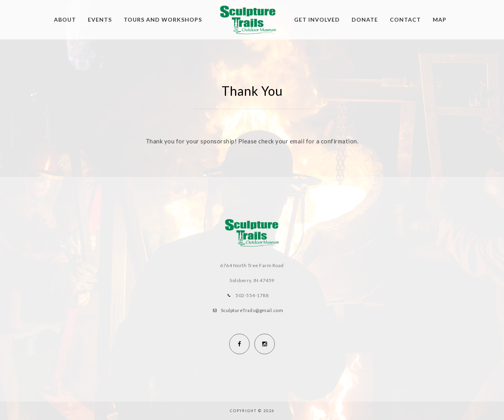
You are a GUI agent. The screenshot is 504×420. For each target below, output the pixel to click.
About (65, 20)
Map (440, 20)
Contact (405, 20)
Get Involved (317, 20)
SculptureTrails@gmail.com (252, 310)
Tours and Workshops (163, 20)
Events (100, 20)
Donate (365, 20)
